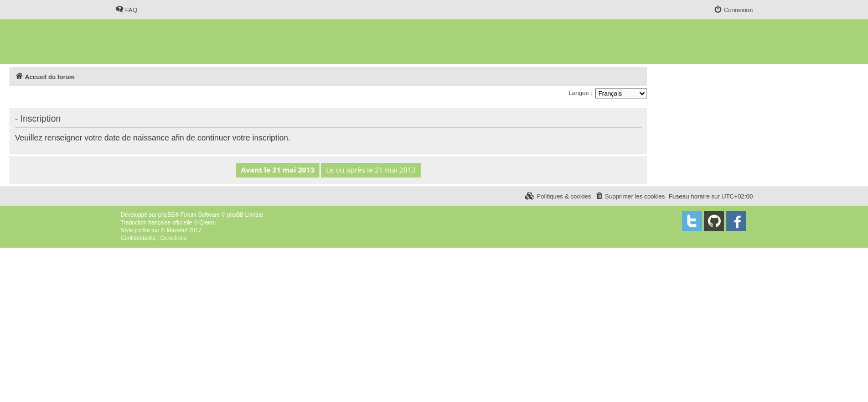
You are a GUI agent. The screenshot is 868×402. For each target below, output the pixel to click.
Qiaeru (208, 223)
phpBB (167, 215)
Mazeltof (177, 230)
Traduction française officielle (156, 223)
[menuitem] (126, 10)
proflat (142, 230)
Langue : (580, 93)
